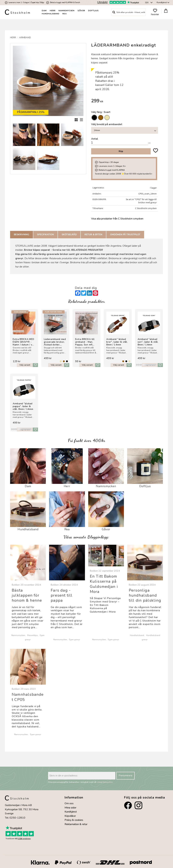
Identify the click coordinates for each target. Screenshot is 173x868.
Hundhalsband (137, 635)
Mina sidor (70, 808)
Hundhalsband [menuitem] (51, 14)
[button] (155, 12)
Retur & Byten (93, 235)
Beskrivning (22, 235)
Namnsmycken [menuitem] (67, 11)
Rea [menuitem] (64, 14)
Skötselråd (69, 235)
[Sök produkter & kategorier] (131, 12)
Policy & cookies (74, 820)
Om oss (69, 803)
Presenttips (33, 635)
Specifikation (45, 235)
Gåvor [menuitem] (81, 11)
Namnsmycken (18, 635)
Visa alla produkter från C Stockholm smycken (117, 219)
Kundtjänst (71, 812)
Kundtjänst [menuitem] (162, 3)
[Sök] (114, 12)
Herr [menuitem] (53, 11)
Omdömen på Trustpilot (125, 235)
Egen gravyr (74, 639)
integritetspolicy (105, 782)
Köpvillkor (70, 816)
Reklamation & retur (76, 824)
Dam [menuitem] (44, 11)
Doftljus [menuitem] (93, 11)
